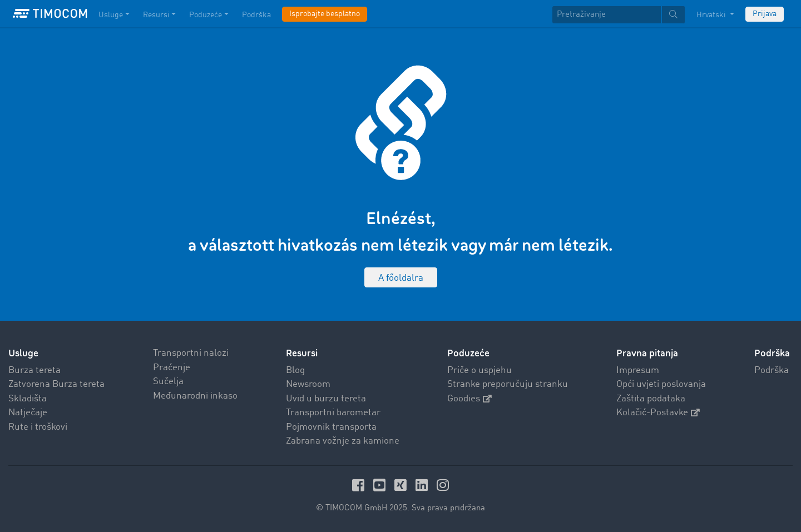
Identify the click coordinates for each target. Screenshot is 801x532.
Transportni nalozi (191, 353)
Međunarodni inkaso (195, 396)
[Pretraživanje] (607, 15)
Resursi (302, 353)
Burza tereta (34, 371)
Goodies (469, 399)
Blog (295, 371)
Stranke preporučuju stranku (508, 384)
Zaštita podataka (651, 399)
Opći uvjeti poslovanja (661, 384)
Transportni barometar (333, 413)
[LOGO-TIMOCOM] (50, 14)
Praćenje (172, 368)
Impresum (638, 371)
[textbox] (619, 15)
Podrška (772, 371)
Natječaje (28, 413)
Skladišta (28, 399)
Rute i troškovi (38, 427)
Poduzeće (468, 353)
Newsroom (308, 384)
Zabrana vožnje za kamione (343, 441)
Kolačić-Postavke (658, 413)
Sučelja (168, 382)
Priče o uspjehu (479, 371)
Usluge (23, 353)
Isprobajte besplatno (325, 14)
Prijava (765, 14)
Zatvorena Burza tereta (56, 384)
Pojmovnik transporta (331, 427)
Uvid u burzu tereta (326, 399)
